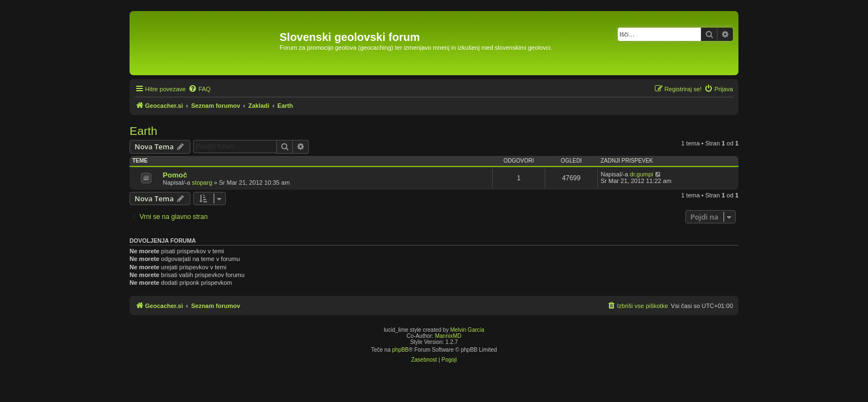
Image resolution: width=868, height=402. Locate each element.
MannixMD (448, 336)
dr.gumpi (642, 174)
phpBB (400, 350)
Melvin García (467, 330)
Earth (143, 131)
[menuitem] (199, 89)
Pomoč (175, 175)
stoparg (202, 182)
